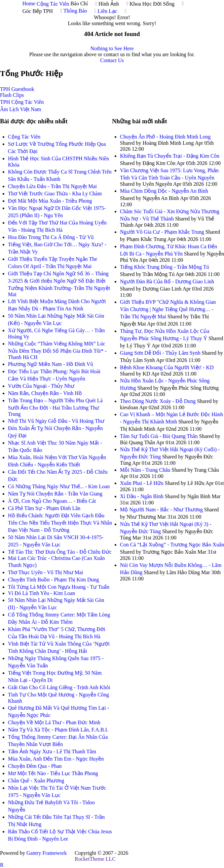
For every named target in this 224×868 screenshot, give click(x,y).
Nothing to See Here (112, 48)
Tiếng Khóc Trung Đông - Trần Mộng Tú (164, 267)
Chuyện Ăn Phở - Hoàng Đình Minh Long (165, 137)
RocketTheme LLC (95, 859)
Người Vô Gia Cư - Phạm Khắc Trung (162, 232)
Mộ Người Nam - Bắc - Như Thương (161, 510)
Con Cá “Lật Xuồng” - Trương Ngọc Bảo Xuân (172, 545)
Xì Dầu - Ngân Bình (142, 496)
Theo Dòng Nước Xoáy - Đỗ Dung (158, 401)
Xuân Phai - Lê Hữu (142, 483)
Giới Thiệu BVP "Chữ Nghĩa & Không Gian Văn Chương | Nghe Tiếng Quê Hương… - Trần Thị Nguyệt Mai (168, 309)
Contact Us (112, 60)
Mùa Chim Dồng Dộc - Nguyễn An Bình (164, 191)
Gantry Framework (47, 853)
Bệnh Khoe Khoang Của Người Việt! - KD (167, 367)
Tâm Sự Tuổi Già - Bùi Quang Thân (159, 436)
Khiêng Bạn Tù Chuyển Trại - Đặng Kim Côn (170, 156)
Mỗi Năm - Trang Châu (145, 470)
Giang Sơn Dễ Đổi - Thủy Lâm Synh (160, 353)
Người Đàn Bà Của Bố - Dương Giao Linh (167, 281)
